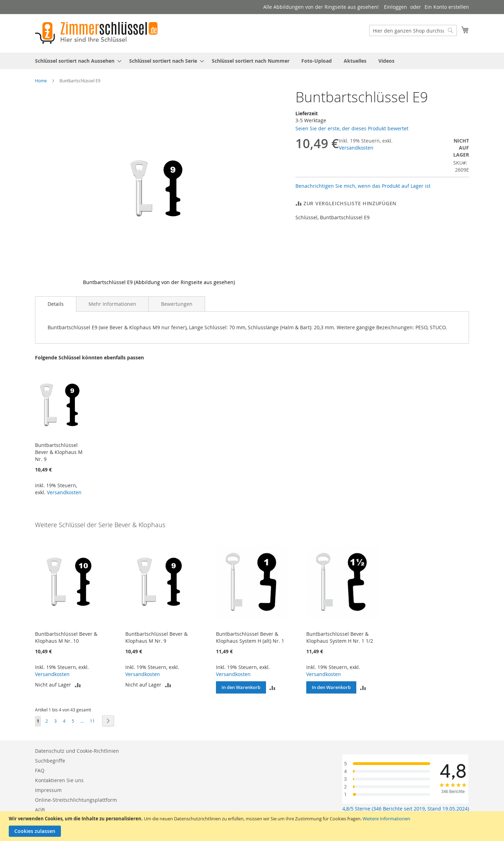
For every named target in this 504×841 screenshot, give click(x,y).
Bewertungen (177, 304)
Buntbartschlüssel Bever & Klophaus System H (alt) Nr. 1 (250, 637)
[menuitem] (76, 61)
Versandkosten (356, 148)
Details (56, 304)
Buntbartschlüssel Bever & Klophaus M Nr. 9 (59, 452)
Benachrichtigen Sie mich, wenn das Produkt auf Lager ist (363, 186)
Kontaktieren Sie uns (59, 780)
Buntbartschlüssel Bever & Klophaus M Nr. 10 (66, 637)
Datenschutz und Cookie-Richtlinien (77, 751)
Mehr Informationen (112, 304)
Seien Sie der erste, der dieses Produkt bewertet (352, 128)
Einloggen (395, 7)
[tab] (56, 304)
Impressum (48, 790)
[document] (253, 826)
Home (41, 81)
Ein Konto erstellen (447, 7)
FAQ (40, 770)
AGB (40, 810)
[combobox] (413, 30)
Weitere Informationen (386, 819)
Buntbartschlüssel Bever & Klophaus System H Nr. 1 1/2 (340, 637)
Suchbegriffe (50, 761)
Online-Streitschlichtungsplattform (76, 800)
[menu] (252, 61)
